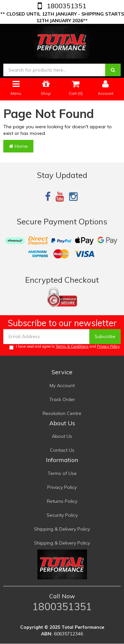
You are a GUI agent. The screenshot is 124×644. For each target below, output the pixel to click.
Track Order (62, 399)
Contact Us (62, 450)
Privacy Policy (108, 346)
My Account (62, 385)
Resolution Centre (62, 413)
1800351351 (66, 6)
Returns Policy (62, 501)
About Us (62, 436)
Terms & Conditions (72, 346)
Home (18, 146)
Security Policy (62, 515)
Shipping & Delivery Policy (62, 529)
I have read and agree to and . (65, 347)
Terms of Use (62, 473)
